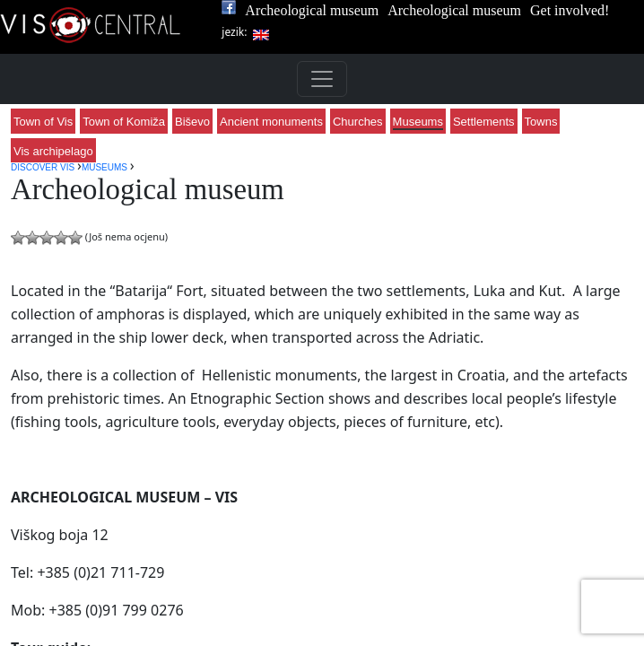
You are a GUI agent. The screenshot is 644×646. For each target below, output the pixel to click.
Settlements (484, 122)
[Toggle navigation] (322, 79)
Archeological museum (312, 10)
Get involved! (570, 10)
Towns (541, 122)
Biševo (192, 122)
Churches (358, 122)
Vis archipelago (53, 151)
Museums (418, 122)
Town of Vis (43, 122)
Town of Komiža (124, 122)
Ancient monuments (271, 122)
